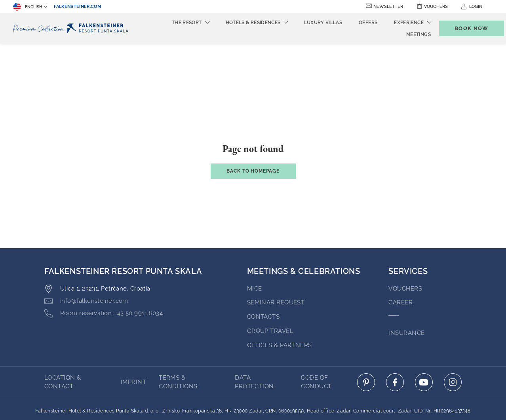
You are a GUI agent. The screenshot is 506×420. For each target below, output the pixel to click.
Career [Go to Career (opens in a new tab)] (400, 259)
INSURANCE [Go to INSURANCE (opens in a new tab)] (406, 289)
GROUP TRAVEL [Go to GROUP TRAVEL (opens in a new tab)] (270, 287)
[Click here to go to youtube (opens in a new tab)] (424, 339)
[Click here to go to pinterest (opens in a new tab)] (366, 339)
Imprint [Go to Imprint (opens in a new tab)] (133, 338)
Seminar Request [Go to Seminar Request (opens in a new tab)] (276, 259)
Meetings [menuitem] (405, 34)
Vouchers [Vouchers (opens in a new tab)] (436, 7)
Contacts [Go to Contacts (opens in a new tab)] (263, 273)
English (28, 7)
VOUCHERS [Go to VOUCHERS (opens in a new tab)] (405, 245)
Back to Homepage (253, 127)
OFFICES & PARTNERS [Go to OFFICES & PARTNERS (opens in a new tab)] (280, 302)
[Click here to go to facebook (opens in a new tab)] (395, 339)
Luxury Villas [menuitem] (310, 23)
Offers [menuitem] (355, 23)
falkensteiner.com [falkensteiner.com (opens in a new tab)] (78, 7)
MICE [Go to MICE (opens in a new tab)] (255, 245)
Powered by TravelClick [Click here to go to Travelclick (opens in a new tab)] (253, 399)
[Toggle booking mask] (463, 28)
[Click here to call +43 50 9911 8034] (104, 270)
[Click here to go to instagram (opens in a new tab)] (453, 339)
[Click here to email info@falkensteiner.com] (86, 258)
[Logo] (72, 28)
